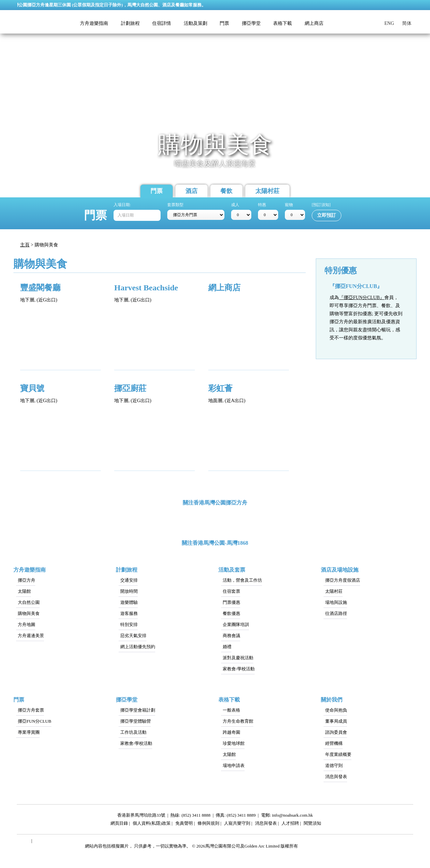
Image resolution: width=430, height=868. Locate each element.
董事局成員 (336, 721)
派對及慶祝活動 (238, 658)
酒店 (191, 191)
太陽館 (24, 591)
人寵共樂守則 (237, 824)
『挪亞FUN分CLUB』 (362, 298)
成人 (235, 205)
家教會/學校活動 (239, 669)
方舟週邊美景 (31, 636)
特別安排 (129, 624)
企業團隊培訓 (236, 624)
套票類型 (175, 205)
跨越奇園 (231, 732)
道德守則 (334, 765)
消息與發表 (336, 777)
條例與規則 (208, 824)
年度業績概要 (338, 754)
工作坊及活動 (133, 732)
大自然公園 (29, 602)
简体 (407, 23)
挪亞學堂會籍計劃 (138, 710)
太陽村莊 (267, 191)
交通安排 (129, 580)
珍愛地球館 (234, 743)
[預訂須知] (321, 205)
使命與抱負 (336, 710)
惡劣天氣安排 (133, 636)
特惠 (262, 205)
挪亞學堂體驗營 (136, 721)
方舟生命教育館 (238, 721)
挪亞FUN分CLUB (35, 721)
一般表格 (231, 710)
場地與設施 (336, 602)
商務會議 (231, 636)
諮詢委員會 (336, 732)
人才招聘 (290, 824)
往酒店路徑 (336, 613)
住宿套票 (231, 591)
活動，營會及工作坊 (242, 580)
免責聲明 (184, 824)
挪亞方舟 (27, 580)
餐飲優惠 (231, 613)
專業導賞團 (29, 732)
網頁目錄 (119, 824)
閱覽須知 (312, 824)
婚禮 (227, 647)
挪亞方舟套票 (31, 710)
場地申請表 (234, 765)
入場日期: (122, 205)
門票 (157, 191)
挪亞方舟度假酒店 (343, 580)
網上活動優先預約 (138, 647)
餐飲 (226, 191)
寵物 (289, 205)
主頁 (25, 245)
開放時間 (129, 591)
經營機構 (334, 743)
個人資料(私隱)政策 (152, 824)
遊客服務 (129, 613)
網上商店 (314, 23)
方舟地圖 (27, 624)
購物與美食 (29, 613)
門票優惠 (231, 602)
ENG (389, 23)
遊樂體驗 (129, 602)
